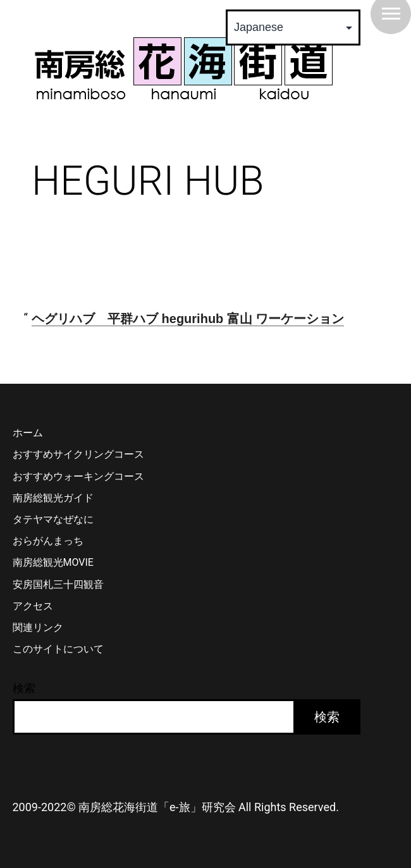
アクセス (33, 606)
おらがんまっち (48, 541)
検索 (24, 688)
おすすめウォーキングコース (78, 476)
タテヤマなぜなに (53, 519)
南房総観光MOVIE (53, 562)
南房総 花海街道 (183, 68)
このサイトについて (58, 649)
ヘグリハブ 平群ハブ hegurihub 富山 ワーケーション (188, 319)
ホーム (28, 433)
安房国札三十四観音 (58, 584)
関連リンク (38, 627)
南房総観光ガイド (53, 498)
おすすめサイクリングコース (78, 454)
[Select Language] (293, 28)
